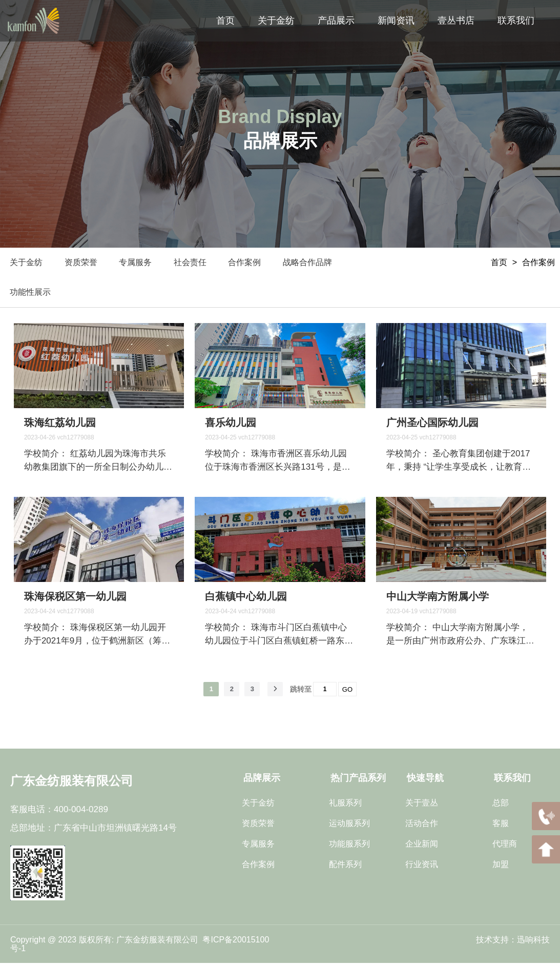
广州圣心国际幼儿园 (432, 425)
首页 (499, 262)
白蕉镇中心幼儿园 (246, 598)
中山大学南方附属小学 (438, 598)
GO (347, 691)
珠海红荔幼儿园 (60, 425)
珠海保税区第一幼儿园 (75, 598)
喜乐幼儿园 (231, 425)
